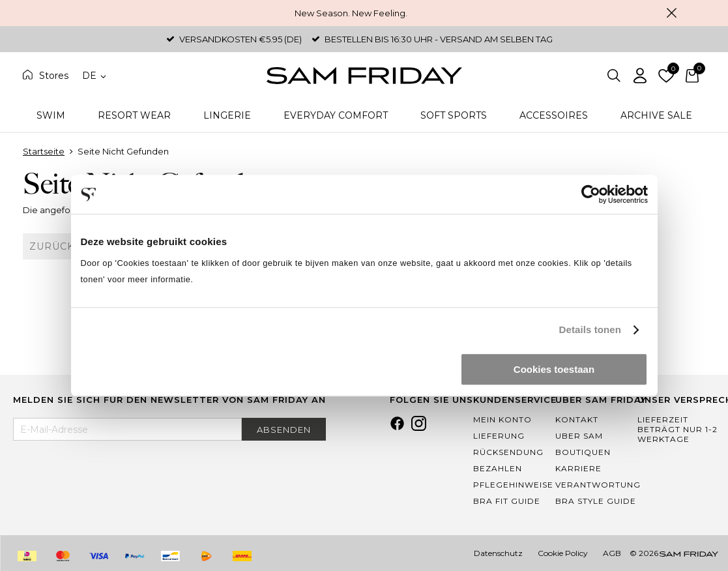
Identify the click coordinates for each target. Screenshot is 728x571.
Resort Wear (134, 115)
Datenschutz (498, 553)
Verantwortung (598, 485)
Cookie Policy (563, 553)
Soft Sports (454, 115)
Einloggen (640, 76)
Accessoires (554, 115)
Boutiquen (583, 452)
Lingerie (227, 115)
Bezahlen (498, 468)
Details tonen (590, 329)
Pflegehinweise (513, 485)
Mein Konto (502, 419)
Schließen (672, 13)
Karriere (578, 468)
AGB (612, 553)
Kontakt (577, 419)
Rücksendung (508, 452)
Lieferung (499, 436)
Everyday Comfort (336, 115)
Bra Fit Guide (507, 501)
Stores (54, 76)
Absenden (284, 430)
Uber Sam (579, 436)
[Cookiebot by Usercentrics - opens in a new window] (591, 194)
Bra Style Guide (596, 501)
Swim (51, 115)
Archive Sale (656, 115)
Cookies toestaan (554, 369)
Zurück (52, 246)
